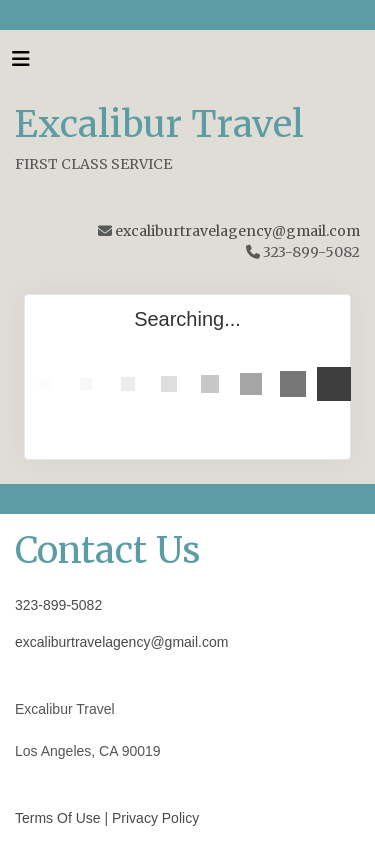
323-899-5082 (58, 605)
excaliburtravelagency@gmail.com (237, 231)
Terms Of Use (58, 818)
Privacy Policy (155, 818)
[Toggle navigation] (21, 64)
